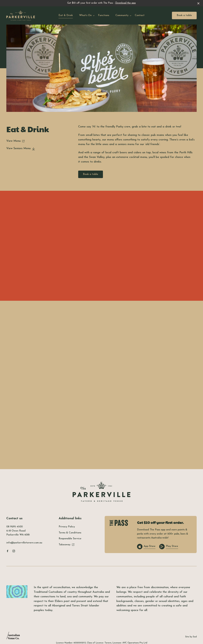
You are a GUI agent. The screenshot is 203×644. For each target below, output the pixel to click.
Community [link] (122, 15)
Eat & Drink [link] (66, 15)
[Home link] (21, 16)
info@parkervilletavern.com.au (24, 543)
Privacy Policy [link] (67, 527)
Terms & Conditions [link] (70, 533)
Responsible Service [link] (70, 539)
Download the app (126, 3)
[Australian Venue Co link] (13, 637)
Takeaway (67, 545)
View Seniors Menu (21, 149)
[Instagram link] (14, 551)
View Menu (16, 141)
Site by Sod (191, 637)
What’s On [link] (85, 15)
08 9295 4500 (15, 527)
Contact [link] (140, 15)
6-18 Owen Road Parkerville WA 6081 (18, 533)
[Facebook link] (7, 551)
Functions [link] (104, 15)
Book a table (184, 15)
